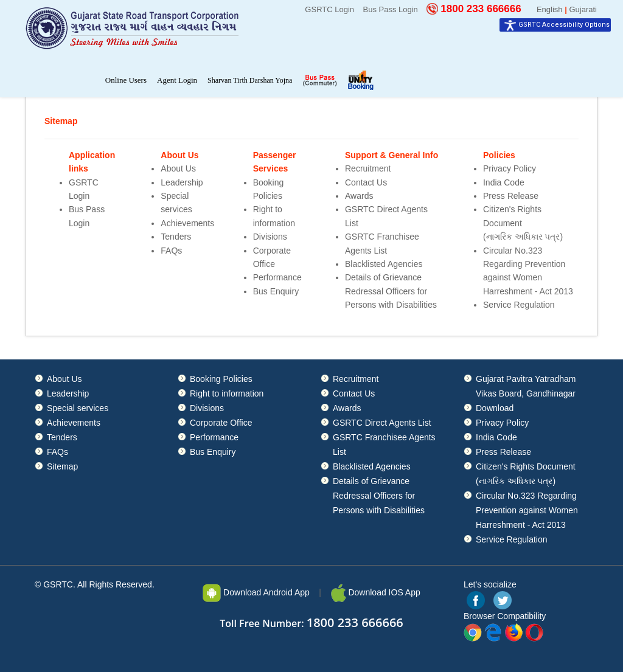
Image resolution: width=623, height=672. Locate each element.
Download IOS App (376, 592)
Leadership (182, 182)
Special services (78, 408)
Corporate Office (221, 423)
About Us (178, 168)
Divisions (270, 237)
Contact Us (366, 182)
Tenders (176, 237)
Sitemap (62, 466)
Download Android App (256, 592)
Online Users (126, 80)
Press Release (511, 196)
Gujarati (583, 9)
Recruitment (368, 168)
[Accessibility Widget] (555, 25)
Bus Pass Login (391, 9)
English (550, 9)
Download (495, 408)
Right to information (227, 393)
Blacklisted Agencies (384, 264)
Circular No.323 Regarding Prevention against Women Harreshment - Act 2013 (527, 510)
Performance (277, 277)
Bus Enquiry (276, 291)
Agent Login (177, 80)
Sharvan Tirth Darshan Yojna (250, 80)
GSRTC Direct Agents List (382, 423)
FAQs (171, 251)
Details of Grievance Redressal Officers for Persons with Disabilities (391, 291)
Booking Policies (221, 379)
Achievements (187, 223)
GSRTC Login (329, 9)
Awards (359, 196)
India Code (504, 182)
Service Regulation (519, 305)
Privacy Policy (510, 168)
